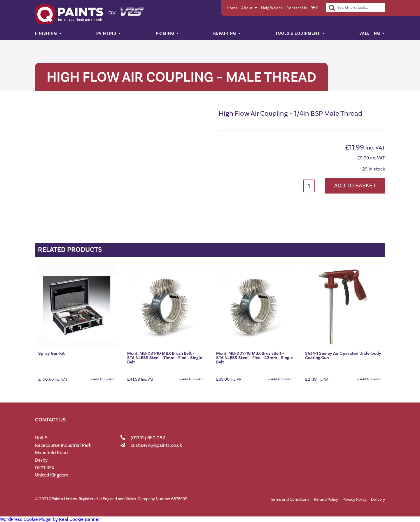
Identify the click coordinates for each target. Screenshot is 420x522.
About (247, 8)
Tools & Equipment (298, 33)
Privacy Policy (355, 499)
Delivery (378, 499)
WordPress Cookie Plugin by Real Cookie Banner (50, 519)
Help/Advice (272, 8)
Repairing (225, 33)
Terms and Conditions (290, 499)
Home (232, 8)
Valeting (370, 33)
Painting (106, 33)
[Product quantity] (309, 186)
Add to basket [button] (104, 379)
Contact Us (297, 8)
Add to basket (355, 186)
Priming (165, 33)
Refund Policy (326, 499)
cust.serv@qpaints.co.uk (156, 445)
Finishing (46, 33)
